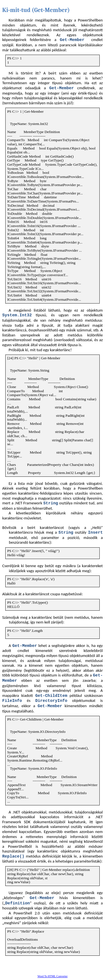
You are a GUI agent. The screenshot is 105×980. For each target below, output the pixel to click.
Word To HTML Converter (53, 976)
